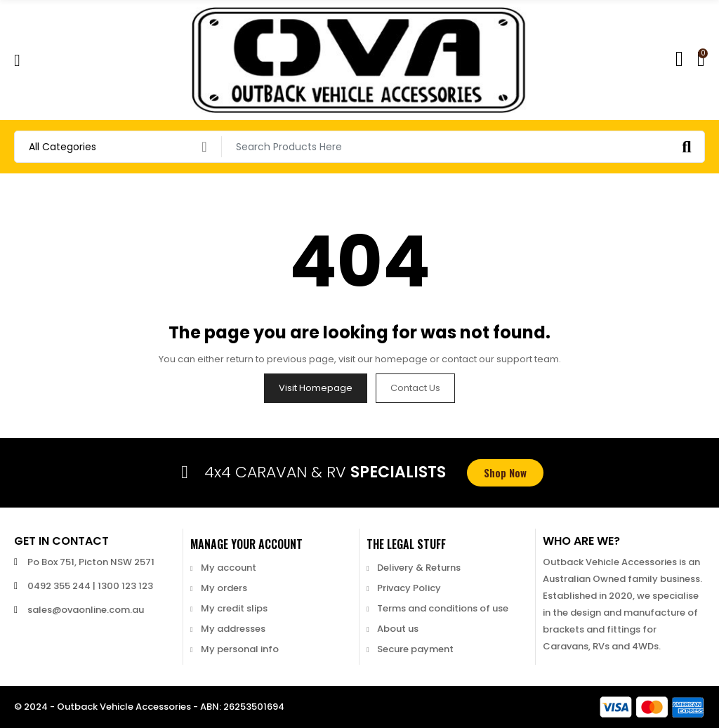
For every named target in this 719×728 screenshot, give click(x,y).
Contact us (415, 388)
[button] (505, 473)
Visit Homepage (316, 388)
